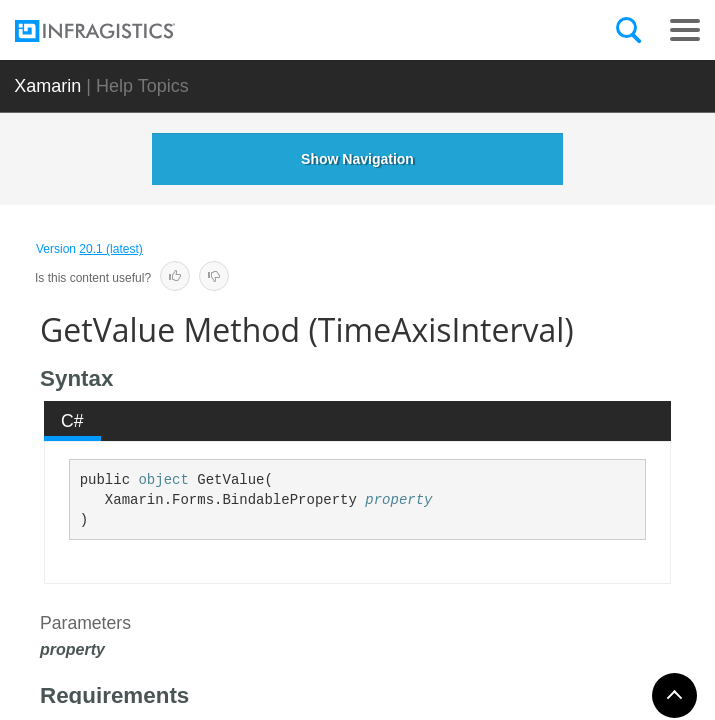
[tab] (73, 421)
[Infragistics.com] (115, 31)
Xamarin (47, 86)
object (163, 480)
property (398, 500)
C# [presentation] (72, 421)
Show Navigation (357, 159)
